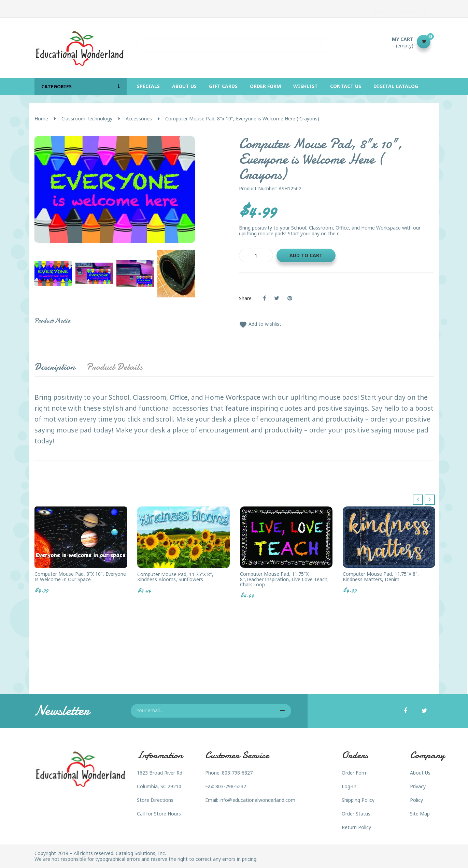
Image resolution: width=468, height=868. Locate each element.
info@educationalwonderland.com (257, 800)
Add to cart (306, 255)
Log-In (349, 786)
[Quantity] (256, 255)
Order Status (356, 814)
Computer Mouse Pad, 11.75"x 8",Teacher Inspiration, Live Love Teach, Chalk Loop (284, 579)
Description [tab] (55, 367)
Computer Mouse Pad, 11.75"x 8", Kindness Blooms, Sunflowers (175, 577)
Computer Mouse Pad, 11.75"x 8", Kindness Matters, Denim (381, 577)
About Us (420, 773)
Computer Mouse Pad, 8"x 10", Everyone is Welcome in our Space (80, 577)
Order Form (355, 773)
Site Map (420, 814)
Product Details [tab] (114, 367)
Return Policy (356, 827)
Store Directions (155, 800)
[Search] (234, 42)
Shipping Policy (358, 800)
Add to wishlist (260, 324)
